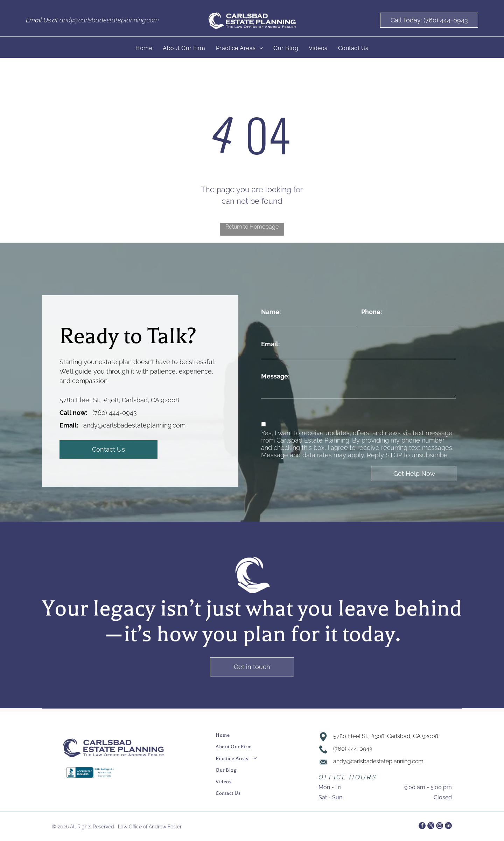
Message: (275, 376)
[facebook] (422, 826)
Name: (271, 312)
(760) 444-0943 (115, 413)
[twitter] (431, 826)
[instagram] (440, 826)
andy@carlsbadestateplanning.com (109, 20)
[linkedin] (448, 826)
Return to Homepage (252, 227)
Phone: (372, 312)
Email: (270, 344)
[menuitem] (144, 48)
